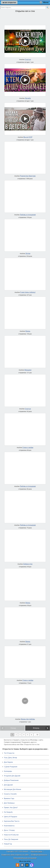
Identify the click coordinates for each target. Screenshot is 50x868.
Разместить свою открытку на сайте (15, 855)
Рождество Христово (28, 176)
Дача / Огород (9, 830)
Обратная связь (36, 851)
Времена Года (9, 798)
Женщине (28, 370)
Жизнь (28, 331)
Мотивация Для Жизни (12, 789)
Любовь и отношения (28, 215)
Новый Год (8, 844)
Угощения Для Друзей (12, 776)
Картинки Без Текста (12, 821)
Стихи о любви (28, 448)
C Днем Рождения (11, 767)
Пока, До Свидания (11, 839)
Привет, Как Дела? (11, 808)
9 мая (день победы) (28, 292)
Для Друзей (8, 785)
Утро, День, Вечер (10, 758)
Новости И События (11, 835)
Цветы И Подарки (11, 817)
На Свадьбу (8, 812)
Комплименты (9, 826)
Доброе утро (28, 564)
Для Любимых (9, 803)
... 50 (37, 735)
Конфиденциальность (39, 855)
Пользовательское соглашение (25, 858)
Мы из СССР (28, 137)
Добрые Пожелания (11, 780)
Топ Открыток (9, 753)
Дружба (28, 98)
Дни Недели (8, 762)
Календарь (8, 771)
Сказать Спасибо (10, 794)
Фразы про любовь (28, 719)
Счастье (28, 60)
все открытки (9, 2)
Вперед (36, 728)
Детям (28, 254)
